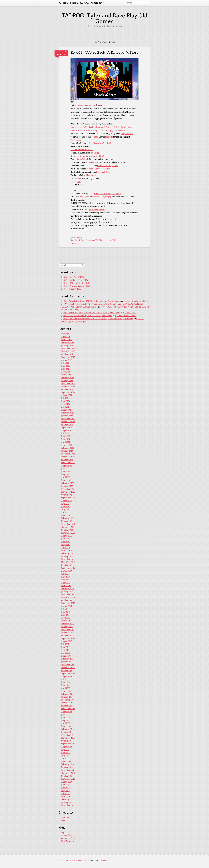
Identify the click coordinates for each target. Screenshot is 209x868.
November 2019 (68, 562)
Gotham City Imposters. (108, 166)
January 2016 (67, 697)
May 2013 (65, 791)
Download (102, 105)
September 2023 (68, 427)
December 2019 (68, 559)
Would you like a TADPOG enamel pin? (81, 3)
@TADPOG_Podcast (97, 210)
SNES (97, 240)
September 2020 (68, 533)
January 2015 (67, 732)
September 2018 (68, 603)
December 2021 (68, 489)
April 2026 (66, 337)
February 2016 (67, 694)
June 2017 (65, 647)
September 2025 (68, 357)
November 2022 (68, 457)
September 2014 (68, 744)
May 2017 (65, 650)
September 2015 (68, 709)
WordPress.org (68, 841)
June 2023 (66, 436)
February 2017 (67, 659)
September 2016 (68, 673)
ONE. (82, 185)
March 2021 (66, 515)
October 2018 (67, 600)
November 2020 (68, 527)
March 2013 (66, 797)
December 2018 (68, 594)
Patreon (110, 219)
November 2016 (68, 668)
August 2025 (67, 360)
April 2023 (66, 442)
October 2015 (67, 706)
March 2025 (67, 375)
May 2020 (66, 545)
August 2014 (67, 747)
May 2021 (65, 509)
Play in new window (87, 105)
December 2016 (68, 665)
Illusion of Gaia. (103, 172)
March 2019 (66, 586)
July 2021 (65, 504)
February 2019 (67, 589)
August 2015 (67, 712)
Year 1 (64, 820)
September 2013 (68, 779)
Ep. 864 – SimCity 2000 (71, 289)
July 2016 (65, 679)
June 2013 (65, 788)
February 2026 (68, 343)
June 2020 (66, 542)
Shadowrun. (91, 175)
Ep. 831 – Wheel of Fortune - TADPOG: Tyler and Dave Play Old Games (91, 301)
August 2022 (67, 466)
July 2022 (65, 468)
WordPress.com (108, 860)
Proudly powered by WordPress (70, 860)
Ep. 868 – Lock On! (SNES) (73, 277)
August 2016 (67, 676)
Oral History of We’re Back (100, 143)
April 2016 (66, 688)
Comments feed (68, 838)
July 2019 (65, 574)
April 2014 (66, 758)
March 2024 (67, 410)
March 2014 (66, 761)
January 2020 (67, 556)
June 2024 (66, 401)
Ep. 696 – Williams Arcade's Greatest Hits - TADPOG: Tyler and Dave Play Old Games (97, 319)
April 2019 (66, 583)
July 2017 (65, 644)
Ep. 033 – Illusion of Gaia (125, 316)
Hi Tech (82, 240)
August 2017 (67, 641)
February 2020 (68, 553)
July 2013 (65, 785)
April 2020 (66, 548)
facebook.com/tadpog (102, 197)
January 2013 (67, 802)
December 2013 (68, 770)
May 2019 (65, 580)
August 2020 (67, 536)
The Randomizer (105, 240)
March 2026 (67, 340)
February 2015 (67, 729)
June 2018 (65, 612)
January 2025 (67, 381)
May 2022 (66, 474)
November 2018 (68, 597)
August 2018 (67, 606)
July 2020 (65, 539)
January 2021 (67, 521)
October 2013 (67, 776)
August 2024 (67, 395)
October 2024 (67, 389)
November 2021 (68, 492)
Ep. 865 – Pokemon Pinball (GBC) (76, 286)
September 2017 (68, 638)
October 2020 (67, 530)
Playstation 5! (127, 134)
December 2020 (68, 524)
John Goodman (92, 162)
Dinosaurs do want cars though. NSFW (87, 156)
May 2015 (65, 720)
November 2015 (68, 703)
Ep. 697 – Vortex (129, 313)
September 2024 (68, 392)
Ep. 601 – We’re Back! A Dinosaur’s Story (104, 52)
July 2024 (65, 398)
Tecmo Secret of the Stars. (100, 169)
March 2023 (67, 445)
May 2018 (65, 615)
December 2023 (68, 419)
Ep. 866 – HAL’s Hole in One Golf (75, 283)
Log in (64, 832)
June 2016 (65, 682)
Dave (80, 237)
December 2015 (68, 700)
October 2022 (67, 460)
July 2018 (65, 609)
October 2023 (67, 425)
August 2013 (67, 782)
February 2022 (68, 483)
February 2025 (68, 378)
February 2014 (68, 764)
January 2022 (67, 486)
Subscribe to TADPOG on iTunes (108, 194)
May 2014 (65, 756)
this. (79, 182)
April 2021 (66, 512)
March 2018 (66, 621)
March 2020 (67, 550)
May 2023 (66, 439)
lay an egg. (95, 153)
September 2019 (68, 568)
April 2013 (66, 794)
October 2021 (67, 495)
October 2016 (67, 671)
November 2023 (68, 422)
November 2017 (68, 632)
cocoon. (95, 146)
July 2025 (65, 363)
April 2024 (66, 407)
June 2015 (65, 717)
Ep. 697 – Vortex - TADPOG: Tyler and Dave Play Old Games (86, 316)
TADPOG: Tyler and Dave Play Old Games (104, 18)
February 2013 (67, 799)
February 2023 (68, 448)
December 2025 (68, 348)
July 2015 (65, 715)
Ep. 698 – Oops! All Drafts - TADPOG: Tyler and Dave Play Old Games (90, 313)
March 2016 (66, 691)
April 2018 (66, 618)
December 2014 (68, 735)
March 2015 (66, 726)
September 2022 (68, 463)
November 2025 (68, 351)
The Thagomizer (78, 140)
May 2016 (65, 685)
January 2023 (67, 451)
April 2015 (66, 723)
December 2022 (68, 454)
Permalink (75, 243)
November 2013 (68, 773)
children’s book (82, 159)
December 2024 (68, 384)
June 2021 (65, 507)
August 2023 (67, 430)
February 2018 (67, 624)
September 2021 (68, 498)
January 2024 (67, 416)
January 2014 (67, 767)
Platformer (90, 240)
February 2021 (67, 518)
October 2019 (67, 565)
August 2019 (67, 571)
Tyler (114, 240)
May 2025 (66, 369)
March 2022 (67, 480)
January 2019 (67, 591)
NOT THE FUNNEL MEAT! (82, 150)
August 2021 (67, 501)
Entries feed (67, 835)
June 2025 (66, 366)
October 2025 (67, 354)
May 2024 (66, 404)
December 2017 (68, 630)
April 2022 (66, 477)
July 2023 (65, 433)
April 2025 (66, 372)
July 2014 (65, 750)
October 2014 (67, 741)
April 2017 (66, 653)
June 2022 (66, 471)
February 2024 (68, 413)
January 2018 (67, 627)
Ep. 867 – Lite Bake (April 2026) (75, 280)
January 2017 (67, 662)
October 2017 (67, 635)
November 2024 (68, 386)
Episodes (65, 817)
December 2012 (68, 805)
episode (95, 137)
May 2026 (66, 334)
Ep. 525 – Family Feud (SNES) (137, 301)
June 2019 (65, 577)
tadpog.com (85, 197)
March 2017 (66, 656)
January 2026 (67, 345)
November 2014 (68, 738)
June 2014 (66, 753)
